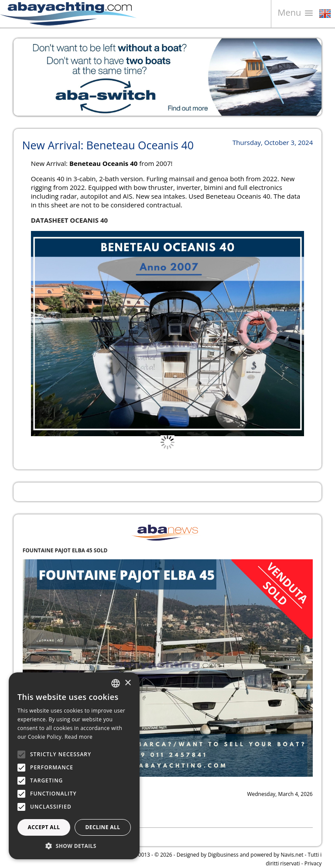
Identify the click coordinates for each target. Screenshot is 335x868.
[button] (74, 846)
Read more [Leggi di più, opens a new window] (79, 737)
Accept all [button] (44, 827)
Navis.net (292, 855)
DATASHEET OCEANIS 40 (69, 220)
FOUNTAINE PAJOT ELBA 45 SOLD (65, 550)
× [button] (128, 683)
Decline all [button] (103, 827)
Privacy (313, 863)
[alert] (74, 766)
